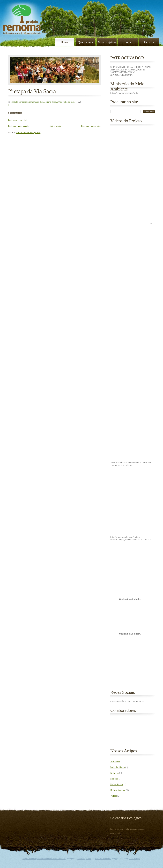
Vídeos (114, 796)
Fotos (128, 42)
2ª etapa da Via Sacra (32, 91)
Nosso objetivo (107, 42)
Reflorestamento (118, 790)
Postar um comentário (18, 120)
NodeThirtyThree (84, 859)
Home (64, 42)
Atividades (115, 762)
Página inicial (55, 126)
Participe (149, 42)
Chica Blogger (134, 859)
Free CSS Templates (103, 859)
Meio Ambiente (118, 767)
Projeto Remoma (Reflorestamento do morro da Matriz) (44, 859)
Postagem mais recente (19, 126)
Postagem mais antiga (91, 126)
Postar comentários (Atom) (29, 133)
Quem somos (86, 42)
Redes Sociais (117, 784)
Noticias (114, 779)
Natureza (115, 773)
